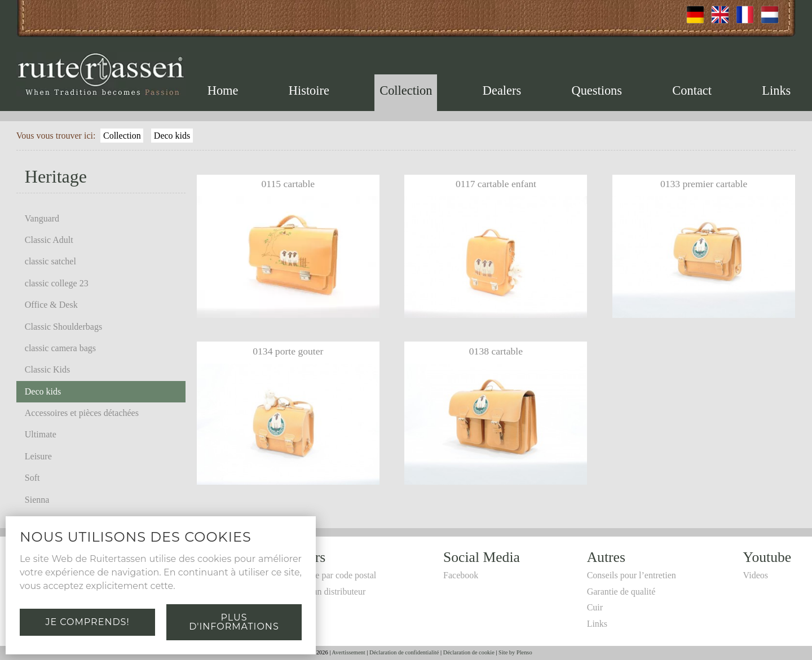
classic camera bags (60, 348)
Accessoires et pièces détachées (82, 413)
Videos (756, 575)
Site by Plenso (515, 652)
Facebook (461, 575)
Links (776, 90)
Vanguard (42, 218)
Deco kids (172, 136)
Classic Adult (49, 240)
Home (223, 90)
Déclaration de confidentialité (404, 652)
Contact (692, 90)
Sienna (37, 500)
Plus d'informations (234, 622)
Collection (406, 90)
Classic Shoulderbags (63, 327)
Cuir (595, 607)
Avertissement (348, 652)
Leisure (38, 456)
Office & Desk (51, 305)
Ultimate (41, 434)
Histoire (309, 90)
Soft (32, 478)
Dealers (502, 90)
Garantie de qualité (621, 592)
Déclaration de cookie (469, 652)
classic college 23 (57, 283)
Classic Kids (47, 369)
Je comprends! (87, 622)
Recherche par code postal (329, 575)
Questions (597, 90)
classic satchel (50, 261)
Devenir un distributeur (323, 592)
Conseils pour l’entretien (632, 575)
